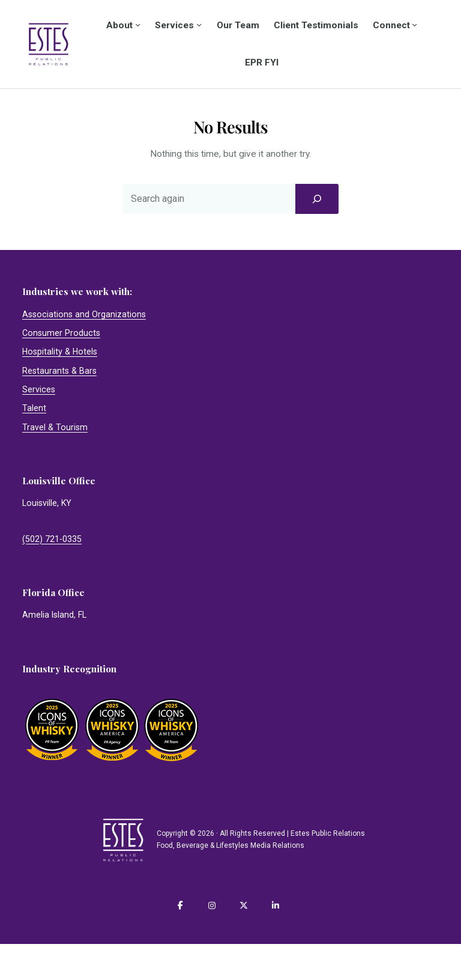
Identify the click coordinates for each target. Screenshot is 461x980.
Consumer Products (61, 333)
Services (39, 389)
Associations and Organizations (84, 314)
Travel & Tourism (55, 427)
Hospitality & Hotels (60, 352)
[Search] (317, 199)
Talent (34, 408)
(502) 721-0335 (52, 539)
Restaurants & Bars (59, 371)
